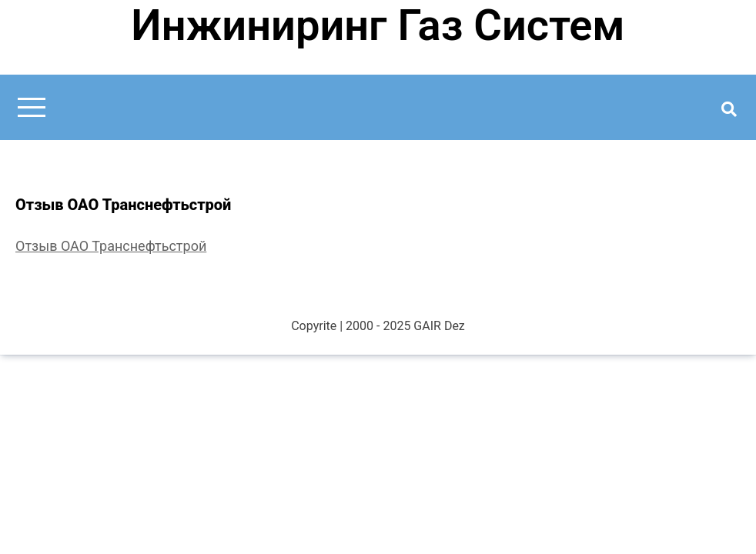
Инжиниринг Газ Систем (378, 25)
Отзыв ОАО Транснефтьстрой (111, 246)
